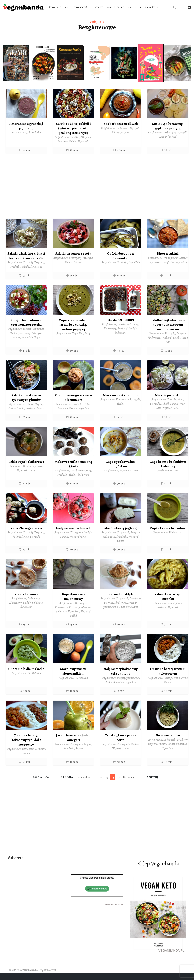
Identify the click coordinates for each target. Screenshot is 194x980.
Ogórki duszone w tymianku (121, 264)
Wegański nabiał (171, 415)
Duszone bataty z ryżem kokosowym (168, 678)
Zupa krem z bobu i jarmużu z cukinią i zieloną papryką (73, 332)
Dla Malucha (34, 141)
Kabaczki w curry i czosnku (168, 604)
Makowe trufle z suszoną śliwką (73, 471)
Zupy (37, 345)
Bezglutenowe (19, 141)
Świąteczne (36, 275)
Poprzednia (84, 784)
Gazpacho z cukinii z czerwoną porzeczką (26, 330)
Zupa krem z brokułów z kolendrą (168, 471)
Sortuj (153, 784)
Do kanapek (123, 136)
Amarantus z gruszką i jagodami (26, 134)
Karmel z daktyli (121, 601)
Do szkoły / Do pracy (81, 145)
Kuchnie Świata (16, 416)
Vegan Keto (83, 150)
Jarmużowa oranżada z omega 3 (73, 745)
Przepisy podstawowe (80, 614)
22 (101, 784)
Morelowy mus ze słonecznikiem (73, 678)
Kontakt (148, 7)
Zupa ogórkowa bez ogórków (121, 471)
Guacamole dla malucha (26, 676)
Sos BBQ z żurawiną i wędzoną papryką (168, 134)
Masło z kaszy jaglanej (121, 535)
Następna (128, 784)
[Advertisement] (97, 196)
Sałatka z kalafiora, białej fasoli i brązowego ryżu (26, 264)
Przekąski (63, 150)
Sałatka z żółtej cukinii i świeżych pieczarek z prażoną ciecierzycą (73, 136)
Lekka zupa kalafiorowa (26, 469)
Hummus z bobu (168, 742)
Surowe (78, 270)
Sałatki (73, 150)
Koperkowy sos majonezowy (73, 604)
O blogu (89, 7)
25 (119, 784)
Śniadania (63, 416)
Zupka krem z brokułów (168, 535)
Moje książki (68, 16)
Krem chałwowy (26, 601)
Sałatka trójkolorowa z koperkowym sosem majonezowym (168, 332)
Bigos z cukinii (168, 262)
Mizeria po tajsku (168, 403)
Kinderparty (75, 266)
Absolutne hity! (128, 7)
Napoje (88, 751)
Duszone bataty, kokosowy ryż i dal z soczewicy (26, 747)
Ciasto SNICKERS (121, 328)
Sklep (85, 16)
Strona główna (70, 7)
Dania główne (171, 266)
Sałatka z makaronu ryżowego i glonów (26, 405)
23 (107, 784)
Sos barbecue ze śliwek (121, 132)
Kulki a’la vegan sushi (26, 535)
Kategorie (105, 7)
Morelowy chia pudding (121, 403)
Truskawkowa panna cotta (121, 745)
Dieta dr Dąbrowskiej (34, 337)
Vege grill (135, 136)
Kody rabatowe (103, 16)
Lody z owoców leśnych (73, 535)
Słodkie (133, 337)
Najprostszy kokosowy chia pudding (121, 678)
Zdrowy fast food (121, 141)
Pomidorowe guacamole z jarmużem (73, 405)
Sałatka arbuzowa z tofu (73, 262)
